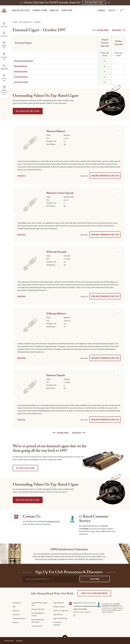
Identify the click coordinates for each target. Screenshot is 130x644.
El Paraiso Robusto (21, 77)
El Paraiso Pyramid (21, 82)
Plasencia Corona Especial (23, 61)
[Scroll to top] (65, 637)
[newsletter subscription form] (50, 579)
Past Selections (26, 22)
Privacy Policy (9, 641)
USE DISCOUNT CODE (94, 3)
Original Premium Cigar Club (105, 176)
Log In (112, 10)
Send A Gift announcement (94, 593)
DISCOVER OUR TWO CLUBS (28, 111)
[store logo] (4, 9)
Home (15, 22)
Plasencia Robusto (21, 66)
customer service (53, 521)
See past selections (25, 468)
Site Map (19, 641)
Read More (21, 176)
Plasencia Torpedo (21, 71)
